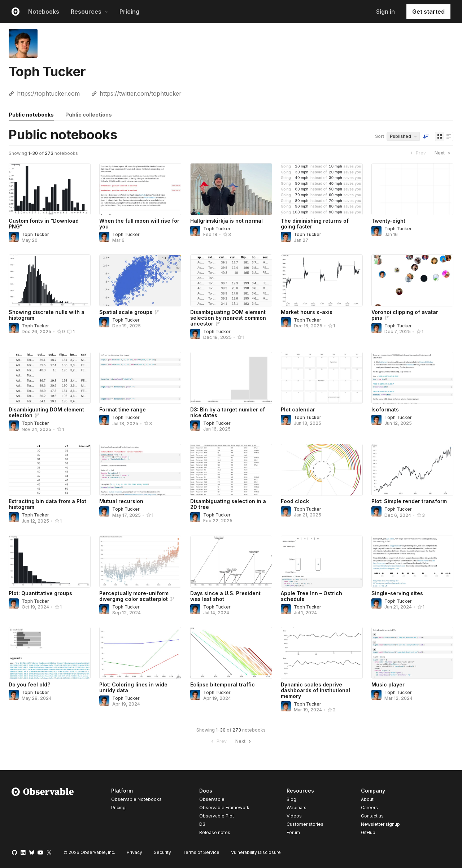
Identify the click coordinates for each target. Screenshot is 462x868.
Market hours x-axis (307, 312)
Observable (212, 799)
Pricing (129, 12)
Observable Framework (224, 808)
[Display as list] (449, 136)
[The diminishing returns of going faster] (322, 189)
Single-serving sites (397, 593)
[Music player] (412, 653)
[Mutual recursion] (140, 470)
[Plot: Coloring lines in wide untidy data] (140, 653)
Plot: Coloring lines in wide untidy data (133, 687)
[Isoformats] (412, 378)
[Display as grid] (440, 136)
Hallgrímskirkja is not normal (226, 221)
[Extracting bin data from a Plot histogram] (50, 470)
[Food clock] (322, 470)
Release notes (215, 832)
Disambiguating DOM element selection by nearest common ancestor (228, 318)
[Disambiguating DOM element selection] (50, 378)
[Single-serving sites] (412, 562)
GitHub (368, 832)
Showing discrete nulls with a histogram (47, 315)
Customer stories (305, 824)
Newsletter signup (380, 824)
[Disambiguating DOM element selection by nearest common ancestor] (231, 280)
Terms (201, 852)
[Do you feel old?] (50, 653)
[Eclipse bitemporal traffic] (231, 653)
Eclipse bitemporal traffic (223, 684)
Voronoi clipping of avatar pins (405, 315)
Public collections (89, 115)
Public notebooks (31, 115)
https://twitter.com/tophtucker (141, 93)
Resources (89, 12)
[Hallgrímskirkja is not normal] (231, 189)
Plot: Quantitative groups (40, 593)
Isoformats (385, 409)
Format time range (123, 409)
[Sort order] (426, 136)
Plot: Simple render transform (409, 501)
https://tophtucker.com (48, 93)
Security (162, 852)
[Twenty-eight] (412, 189)
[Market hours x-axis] (322, 280)
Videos (294, 816)
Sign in (385, 12)
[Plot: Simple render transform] (412, 470)
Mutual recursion (121, 501)
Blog (291, 799)
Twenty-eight (388, 221)
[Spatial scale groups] (140, 280)
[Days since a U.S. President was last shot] (231, 562)
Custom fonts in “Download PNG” (44, 224)
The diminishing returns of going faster (315, 224)
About (367, 799)
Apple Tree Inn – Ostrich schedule (311, 596)
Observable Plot (217, 816)
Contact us (372, 816)
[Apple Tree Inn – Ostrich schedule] (322, 562)
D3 (202, 824)
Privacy (134, 852)
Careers (369, 808)
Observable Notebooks (136, 799)
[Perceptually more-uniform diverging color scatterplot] (140, 562)
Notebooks (44, 12)
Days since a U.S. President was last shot (225, 596)
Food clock (295, 501)
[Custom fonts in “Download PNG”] (50, 189)
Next (443, 153)
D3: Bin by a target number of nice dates (228, 412)
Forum (293, 832)
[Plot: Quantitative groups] (50, 562)
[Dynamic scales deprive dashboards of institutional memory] (322, 653)
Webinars (297, 808)
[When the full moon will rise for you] (140, 189)
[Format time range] (140, 378)
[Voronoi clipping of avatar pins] (412, 280)
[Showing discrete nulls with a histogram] (50, 280)
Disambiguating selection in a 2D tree (228, 504)
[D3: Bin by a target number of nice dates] (231, 378)
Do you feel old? (29, 684)
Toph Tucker (35, 234)
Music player (388, 684)
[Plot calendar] (322, 378)
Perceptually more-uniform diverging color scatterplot (134, 596)
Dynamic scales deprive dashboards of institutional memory (315, 690)
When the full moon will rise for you (139, 224)
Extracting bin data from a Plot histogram (47, 504)
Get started (428, 12)
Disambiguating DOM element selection (46, 412)
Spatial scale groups (126, 312)
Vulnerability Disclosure (256, 852)
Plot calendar (298, 409)
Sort (380, 136)
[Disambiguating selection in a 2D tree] (231, 470)
